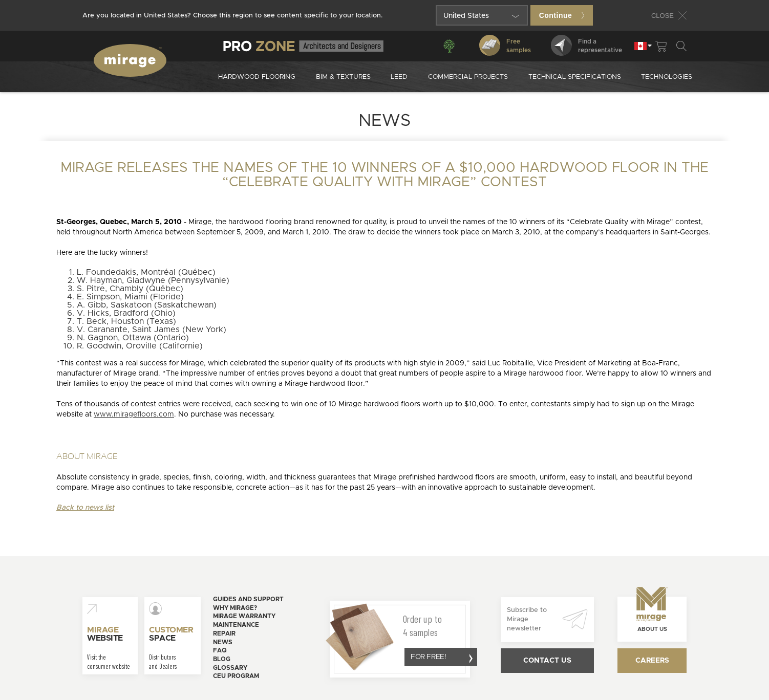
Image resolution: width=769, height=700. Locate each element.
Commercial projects (468, 77)
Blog (222, 659)
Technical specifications (575, 77)
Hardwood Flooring (257, 77)
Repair (224, 633)
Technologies (667, 77)
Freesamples (505, 45)
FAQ (220, 650)
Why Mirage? (235, 608)
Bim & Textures (343, 77)
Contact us (547, 661)
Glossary (230, 668)
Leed (399, 77)
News (223, 642)
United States (466, 16)
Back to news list (85, 508)
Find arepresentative (586, 45)
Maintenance (236, 625)
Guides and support (248, 599)
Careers (652, 661)
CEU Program (236, 676)
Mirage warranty (244, 616)
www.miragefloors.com (134, 414)
